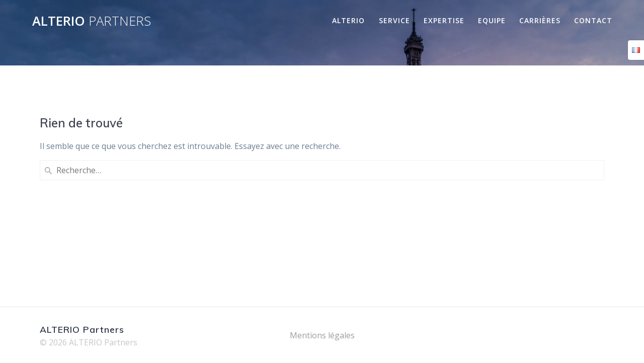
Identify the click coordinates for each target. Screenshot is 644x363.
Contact (593, 20)
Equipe (492, 20)
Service (394, 20)
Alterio (348, 20)
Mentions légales (322, 335)
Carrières (540, 20)
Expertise (444, 20)
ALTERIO (92, 21)
